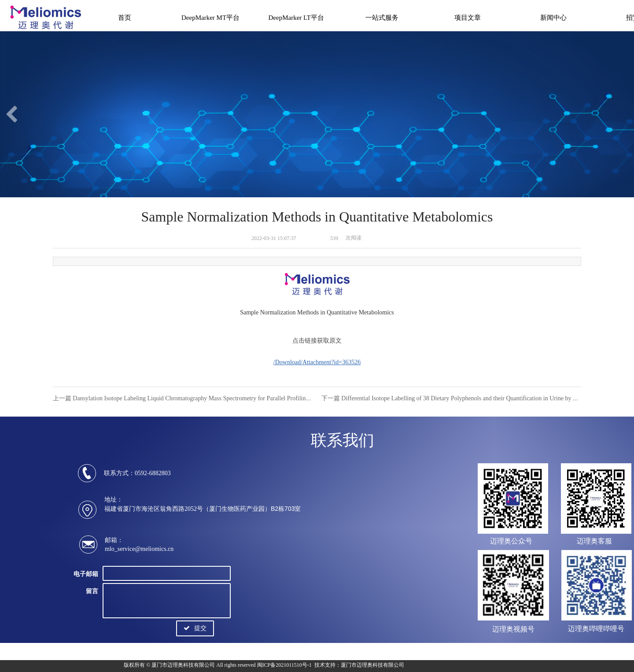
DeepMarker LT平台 (297, 18)
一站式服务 (382, 18)
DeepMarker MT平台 (210, 18)
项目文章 (468, 18)
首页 (125, 18)
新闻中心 (553, 18)
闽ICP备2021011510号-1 (284, 665)
